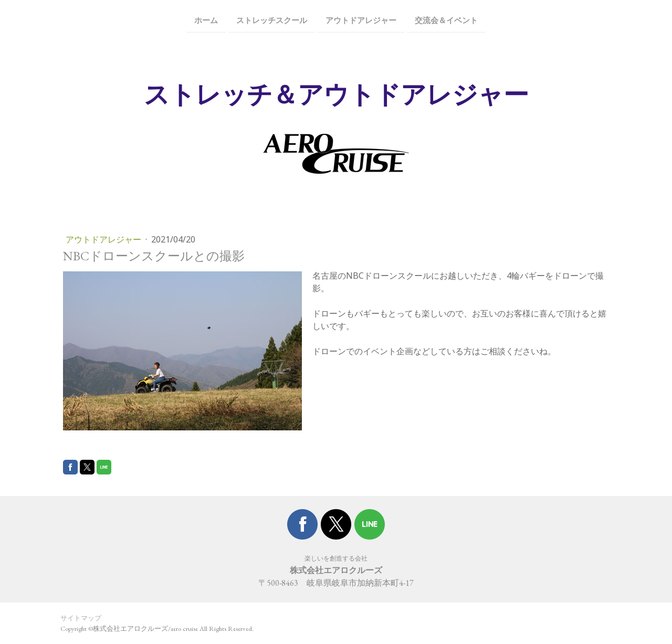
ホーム (206, 20)
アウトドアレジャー (361, 20)
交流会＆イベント (446, 20)
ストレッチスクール (272, 20)
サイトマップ (81, 618)
